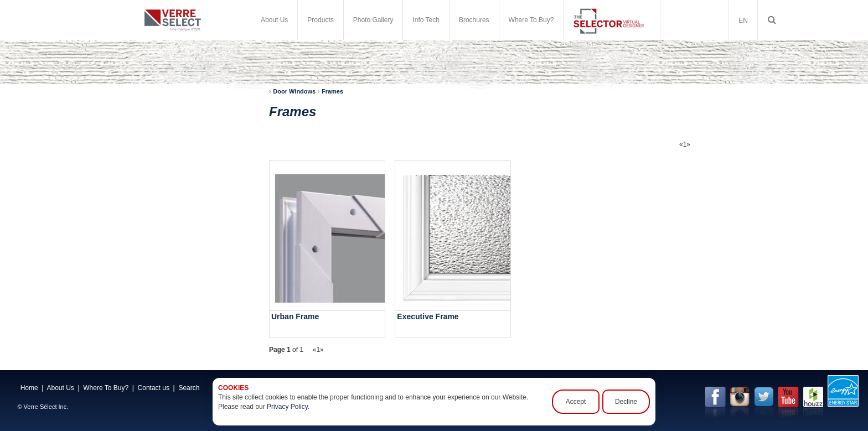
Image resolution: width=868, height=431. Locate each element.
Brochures (474, 20)
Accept (576, 402)
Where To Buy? (531, 20)
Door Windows (294, 91)
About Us (274, 20)
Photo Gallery (373, 20)
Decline (626, 402)
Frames (332, 91)
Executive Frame (428, 316)
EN (743, 20)
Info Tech (426, 20)
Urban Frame (295, 316)
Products (320, 20)
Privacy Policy (287, 407)
